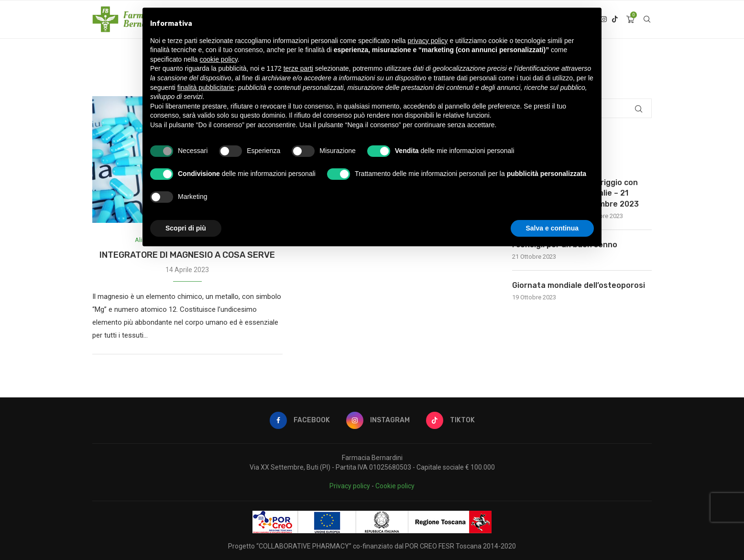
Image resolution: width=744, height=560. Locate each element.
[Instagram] (378, 420)
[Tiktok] (615, 20)
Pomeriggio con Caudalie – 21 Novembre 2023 (609, 193)
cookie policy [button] (219, 59)
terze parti (298, 68)
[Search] (647, 20)
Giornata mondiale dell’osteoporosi (579, 285)
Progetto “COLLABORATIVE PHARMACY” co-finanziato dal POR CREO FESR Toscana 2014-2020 (372, 546)
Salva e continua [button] (552, 228)
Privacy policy (350, 486)
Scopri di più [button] (186, 228)
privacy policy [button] (428, 41)
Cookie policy (395, 486)
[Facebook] (300, 420)
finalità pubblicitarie (206, 88)
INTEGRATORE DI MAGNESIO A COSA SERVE (187, 255)
